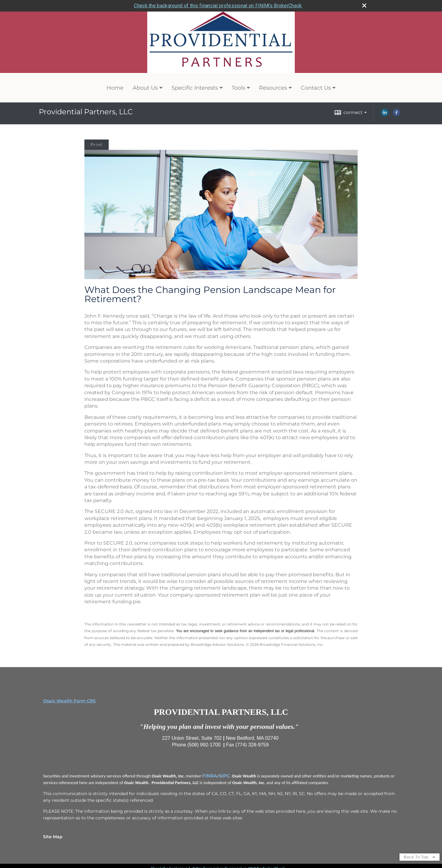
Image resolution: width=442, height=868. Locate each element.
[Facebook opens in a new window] (396, 115)
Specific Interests (195, 88)
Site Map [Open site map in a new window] (53, 837)
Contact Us (316, 88)
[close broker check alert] (364, 5)
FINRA (210, 776)
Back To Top (420, 857)
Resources (273, 88)
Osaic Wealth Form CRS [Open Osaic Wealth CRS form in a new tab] (69, 701)
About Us (145, 88)
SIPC (224, 776)
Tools (238, 88)
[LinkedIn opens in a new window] (385, 115)
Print (97, 145)
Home (115, 88)
